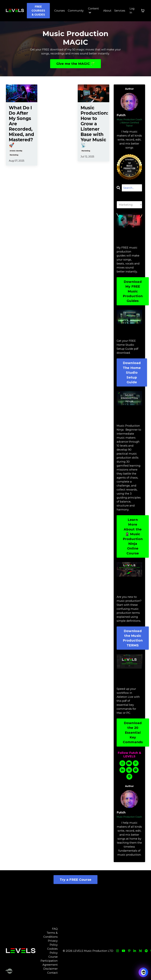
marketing (14, 155)
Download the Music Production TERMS (133, 638)
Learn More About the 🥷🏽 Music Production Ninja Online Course (133, 536)
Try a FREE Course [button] (75, 880)
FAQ (55, 929)
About (107, 11)
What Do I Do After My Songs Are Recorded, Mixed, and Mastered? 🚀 (21, 126)
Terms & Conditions (51, 935)
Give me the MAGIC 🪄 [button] (76, 64)
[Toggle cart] (143, 11)
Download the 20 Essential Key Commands (133, 733)
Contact (52, 973)
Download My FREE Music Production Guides (133, 291)
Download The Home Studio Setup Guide (132, 372)
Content (93, 10)
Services (120, 11)
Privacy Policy (53, 943)
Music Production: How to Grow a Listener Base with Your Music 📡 (93, 126)
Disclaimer (51, 969)
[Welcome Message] (9, 971)
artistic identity (16, 151)
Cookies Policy (52, 951)
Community (76, 11)
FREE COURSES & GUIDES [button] (38, 11)
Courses (60, 11)
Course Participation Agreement (49, 961)
